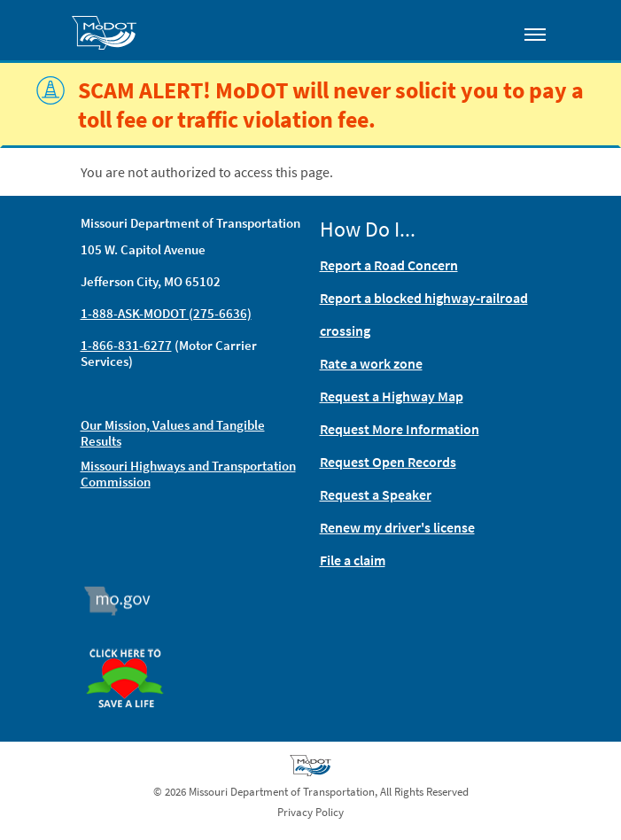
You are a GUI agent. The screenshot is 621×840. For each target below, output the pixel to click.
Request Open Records (388, 462)
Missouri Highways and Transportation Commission (188, 474)
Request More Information (400, 429)
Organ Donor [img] (132, 641)
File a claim (353, 560)
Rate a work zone (371, 363)
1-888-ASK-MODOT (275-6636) (166, 313)
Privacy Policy (310, 812)
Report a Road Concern (389, 265)
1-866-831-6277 (126, 345)
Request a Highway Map (392, 396)
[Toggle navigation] (535, 34)
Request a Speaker (376, 494)
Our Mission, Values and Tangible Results (173, 433)
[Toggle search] (485, 30)
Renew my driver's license (397, 527)
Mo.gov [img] (124, 601)
